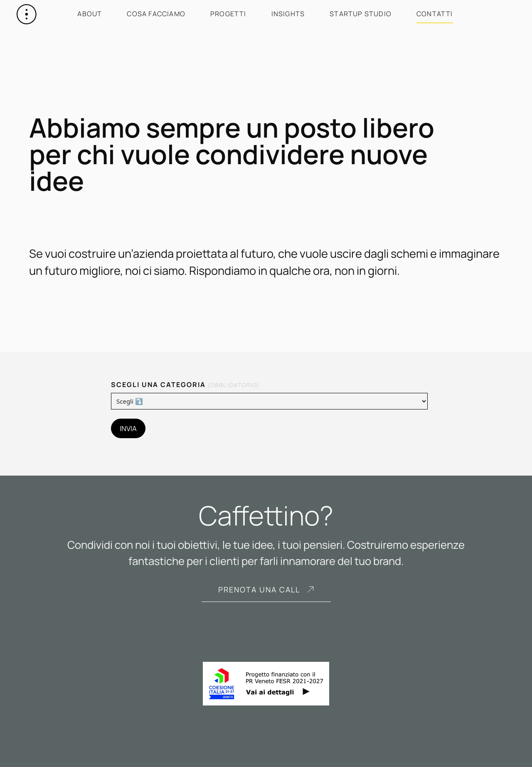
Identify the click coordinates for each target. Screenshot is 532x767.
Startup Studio (361, 14)
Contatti (435, 14)
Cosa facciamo (156, 14)
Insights (288, 14)
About (90, 14)
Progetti (228, 14)
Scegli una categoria (185, 385)
